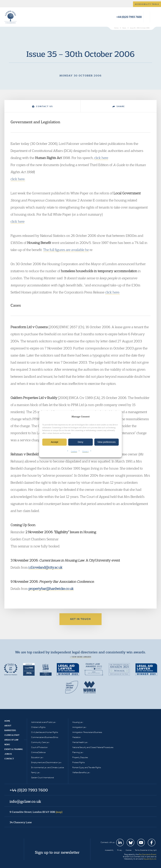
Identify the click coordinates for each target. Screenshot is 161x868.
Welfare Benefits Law (81, 772)
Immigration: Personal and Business (87, 732)
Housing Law (78, 722)
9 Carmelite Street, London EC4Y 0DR (36, 812)
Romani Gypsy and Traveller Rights (87, 767)
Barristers (10, 730)
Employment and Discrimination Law (46, 762)
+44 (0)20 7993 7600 (129, 17)
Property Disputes (80, 757)
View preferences (107, 442)
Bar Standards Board (148, 854)
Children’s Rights (38, 727)
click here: (18, 179)
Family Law (36, 772)
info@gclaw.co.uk (25, 801)
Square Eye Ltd (150, 859)
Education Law (37, 757)
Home (7, 721)
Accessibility (109, 850)
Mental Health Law (80, 742)
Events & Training (14, 749)
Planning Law (78, 752)
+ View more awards (81, 657)
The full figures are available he (66, 250)
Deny (80, 442)
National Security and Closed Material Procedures (93, 747)
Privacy (86, 451)
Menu (154, 17)
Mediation (76, 737)
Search (147, 17)
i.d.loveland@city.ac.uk (45, 567)
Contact (9, 759)
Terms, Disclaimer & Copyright (146, 850)
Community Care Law (40, 742)
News (7, 744)
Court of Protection (39, 747)
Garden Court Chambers (11, 17)
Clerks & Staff (12, 735)
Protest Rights (79, 762)
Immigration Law (79, 727)
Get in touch (80, 619)
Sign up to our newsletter (57, 852)
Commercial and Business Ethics (45, 737)
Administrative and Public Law (44, 722)
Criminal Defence (38, 752)
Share (119, 106)
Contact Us (42, 106)
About (8, 726)
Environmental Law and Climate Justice (48, 767)
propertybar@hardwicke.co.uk (51, 589)
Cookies (74, 451)
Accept (55, 442)
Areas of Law (11, 740)
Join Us (8, 754)
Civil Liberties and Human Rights (45, 732)
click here (101, 158)
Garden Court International (42, 778)
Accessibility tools (147, 4)
